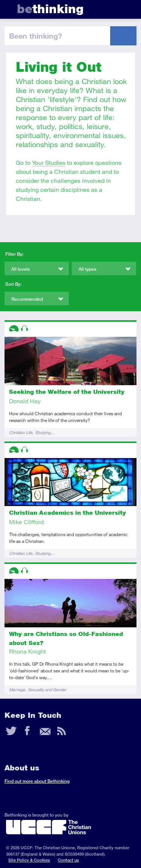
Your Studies (49, 162)
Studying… (45, 432)
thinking (50, 9)
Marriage (17, 689)
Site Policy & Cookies (29, 860)
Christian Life (21, 432)
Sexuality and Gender (47, 689)
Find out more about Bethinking (37, 781)
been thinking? (36, 36)
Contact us (68, 860)
